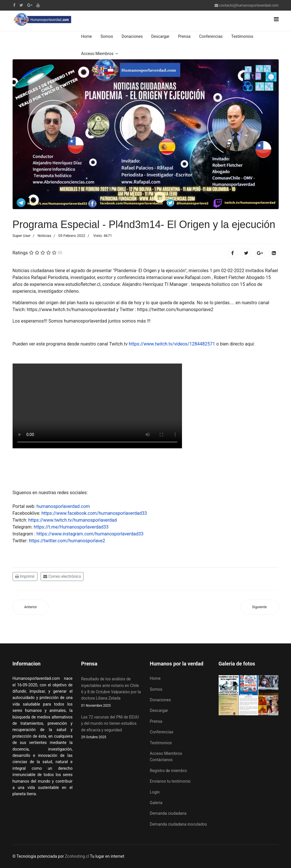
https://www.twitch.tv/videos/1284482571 (172, 344)
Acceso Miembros (97, 54)
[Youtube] (38, 5)
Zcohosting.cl (78, 856)
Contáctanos (161, 760)
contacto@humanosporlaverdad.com (249, 5)
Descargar (161, 36)
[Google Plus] (30, 5)
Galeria (156, 803)
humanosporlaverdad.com (63, 506)
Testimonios (242, 36)
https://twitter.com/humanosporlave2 (67, 541)
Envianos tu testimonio (170, 781)
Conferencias (211, 36)
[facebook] (14, 5)
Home (87, 36)
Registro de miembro (169, 771)
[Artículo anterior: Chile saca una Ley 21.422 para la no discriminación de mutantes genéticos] (31, 607)
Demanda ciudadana (168, 813)
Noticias (44, 236)
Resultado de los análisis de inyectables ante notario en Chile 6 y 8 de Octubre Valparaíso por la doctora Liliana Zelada (111, 693)
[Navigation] (276, 19)
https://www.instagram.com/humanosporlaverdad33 (90, 534)
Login (155, 792)
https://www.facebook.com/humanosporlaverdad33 (94, 513)
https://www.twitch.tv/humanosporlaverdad (73, 520)
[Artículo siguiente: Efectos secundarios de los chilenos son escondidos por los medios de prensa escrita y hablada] (260, 607)
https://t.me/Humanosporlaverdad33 (71, 527)
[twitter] (21, 5)
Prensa (184, 36)
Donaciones (132, 36)
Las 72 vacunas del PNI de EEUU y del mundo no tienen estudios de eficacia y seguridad (111, 727)
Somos (107, 36)
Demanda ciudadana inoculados (179, 824)
